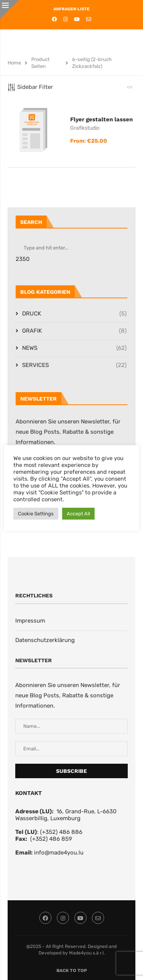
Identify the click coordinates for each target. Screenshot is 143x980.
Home (14, 63)
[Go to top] (72, 970)
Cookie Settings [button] (36, 514)
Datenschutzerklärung (45, 640)
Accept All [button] (78, 514)
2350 (23, 259)
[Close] (10, 10)
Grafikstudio (85, 128)
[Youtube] (77, 19)
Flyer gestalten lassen (101, 119)
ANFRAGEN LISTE (71, 9)
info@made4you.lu (59, 853)
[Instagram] (65, 19)
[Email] (89, 19)
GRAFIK (74, 331)
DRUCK (74, 314)
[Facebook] (54, 19)
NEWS (74, 348)
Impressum (30, 621)
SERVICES (74, 365)
